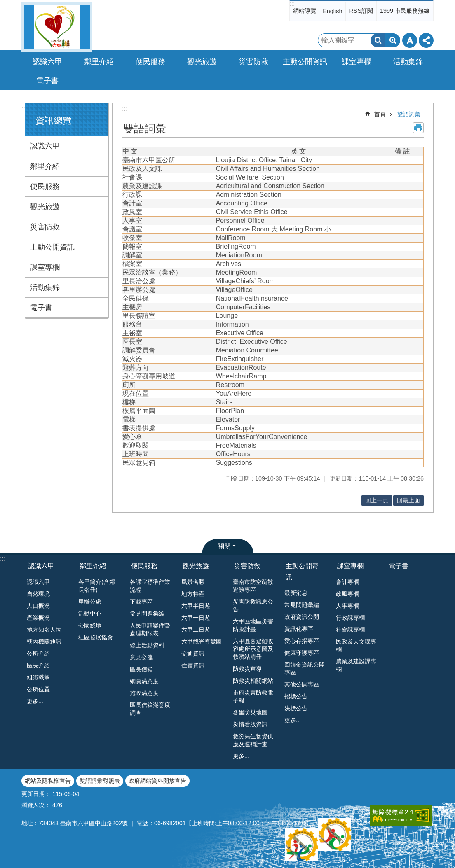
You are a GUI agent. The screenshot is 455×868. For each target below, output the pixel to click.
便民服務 (45, 187)
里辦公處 (90, 602)
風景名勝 (193, 582)
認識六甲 (45, 146)
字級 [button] (410, 40)
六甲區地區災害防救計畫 (253, 625)
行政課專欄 (350, 618)
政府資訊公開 (302, 617)
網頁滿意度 (144, 681)
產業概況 (38, 618)
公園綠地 (90, 625)
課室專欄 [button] (356, 62)
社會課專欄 (350, 630)
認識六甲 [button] (47, 62)
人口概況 (38, 606)
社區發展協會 (96, 637)
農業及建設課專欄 (356, 665)
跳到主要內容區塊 (4, 4)
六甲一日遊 (196, 618)
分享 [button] (426, 40)
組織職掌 (38, 677)
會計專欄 (347, 582)
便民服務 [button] (150, 62)
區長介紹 (38, 665)
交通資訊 (193, 653)
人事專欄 (347, 606)
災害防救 (45, 227)
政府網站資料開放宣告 (157, 781)
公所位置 (38, 689)
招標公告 (296, 696)
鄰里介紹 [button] (99, 62)
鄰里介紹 (45, 166)
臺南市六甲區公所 (57, 27)
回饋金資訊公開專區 (305, 668)
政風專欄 (347, 594)
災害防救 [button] (253, 62)
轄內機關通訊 (44, 642)
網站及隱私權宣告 (48, 781)
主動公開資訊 (52, 247)
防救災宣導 (247, 669)
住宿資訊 (193, 665)
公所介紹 (38, 653)
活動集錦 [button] (408, 62)
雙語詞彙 (409, 114)
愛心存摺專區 (302, 641)
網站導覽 (305, 11)
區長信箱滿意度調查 (150, 709)
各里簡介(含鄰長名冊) (97, 586)
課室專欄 (45, 267)
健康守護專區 (302, 653)
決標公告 (296, 708)
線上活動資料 (147, 645)
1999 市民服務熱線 (405, 11)
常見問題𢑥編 (147, 614)
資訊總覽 (54, 120)
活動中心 (90, 614)
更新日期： (36, 794)
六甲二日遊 (196, 630)
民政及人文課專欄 (356, 645)
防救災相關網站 (253, 681)
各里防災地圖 (250, 712)
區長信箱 (141, 669)
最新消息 (296, 593)
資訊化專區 (299, 629)
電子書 (47, 81)
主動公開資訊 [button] (305, 62)
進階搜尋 (393, 40)
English (332, 11)
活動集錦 (45, 287)
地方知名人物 (44, 630)
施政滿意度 (144, 693)
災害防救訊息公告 (253, 605)
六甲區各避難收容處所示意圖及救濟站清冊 (253, 649)
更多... (35, 701)
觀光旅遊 (45, 207)
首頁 (380, 114)
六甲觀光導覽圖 (202, 642)
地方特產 (193, 594)
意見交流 (141, 657)
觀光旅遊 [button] (202, 62)
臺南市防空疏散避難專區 (253, 586)
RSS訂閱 (361, 11)
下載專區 (141, 602)
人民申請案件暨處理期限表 (150, 629)
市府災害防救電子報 (253, 696)
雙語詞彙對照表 (100, 781)
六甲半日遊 (196, 606)
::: (292, 3)
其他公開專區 (302, 684)
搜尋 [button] (378, 40)
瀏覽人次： (36, 805)
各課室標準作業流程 (150, 586)
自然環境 (38, 594)
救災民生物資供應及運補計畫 (253, 740)
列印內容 (418, 128)
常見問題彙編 (302, 605)
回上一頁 (377, 500)
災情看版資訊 (250, 724)
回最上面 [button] (408, 500)
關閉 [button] (224, 546)
